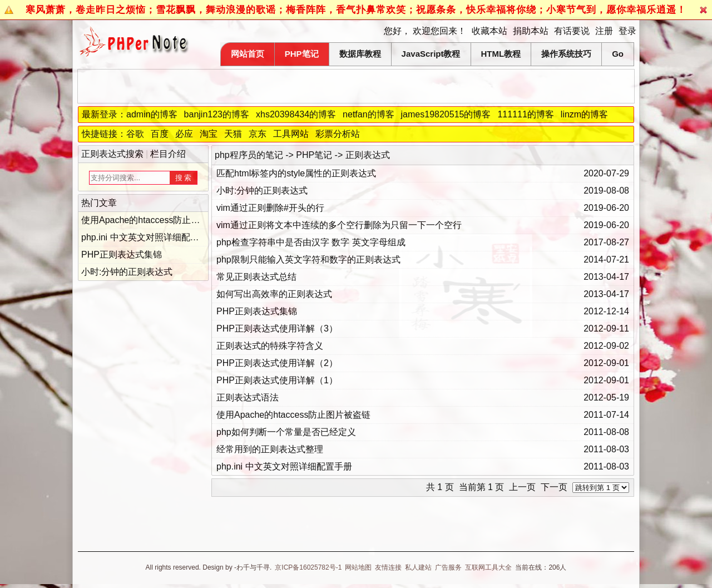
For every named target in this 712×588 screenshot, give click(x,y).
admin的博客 (152, 114)
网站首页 (248, 54)
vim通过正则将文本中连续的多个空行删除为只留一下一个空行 (339, 225)
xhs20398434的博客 (296, 114)
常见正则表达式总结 (256, 277)
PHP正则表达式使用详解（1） (277, 380)
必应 (184, 134)
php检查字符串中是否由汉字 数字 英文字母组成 (311, 242)
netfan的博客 (368, 114)
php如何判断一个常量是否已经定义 (286, 432)
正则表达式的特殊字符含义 (270, 346)
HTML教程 (501, 54)
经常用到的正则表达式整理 (270, 449)
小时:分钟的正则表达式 (262, 191)
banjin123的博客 (217, 114)
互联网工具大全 (488, 567)
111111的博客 (525, 114)
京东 (258, 134)
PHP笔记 (302, 54)
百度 (160, 134)
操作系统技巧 (566, 54)
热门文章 (99, 203)
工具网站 (291, 134)
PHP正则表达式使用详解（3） (277, 328)
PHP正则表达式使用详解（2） (277, 363)
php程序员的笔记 (249, 155)
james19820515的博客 (446, 114)
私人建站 (418, 567)
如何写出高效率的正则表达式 (274, 294)
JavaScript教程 (431, 54)
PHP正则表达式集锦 (257, 311)
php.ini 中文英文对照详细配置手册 (284, 466)
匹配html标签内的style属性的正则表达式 (296, 173)
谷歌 (135, 134)
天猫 (233, 134)
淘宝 (209, 134)
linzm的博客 (584, 114)
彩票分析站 (338, 134)
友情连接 (388, 567)
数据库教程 (360, 54)
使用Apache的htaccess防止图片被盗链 (293, 415)
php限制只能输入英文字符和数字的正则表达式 (308, 260)
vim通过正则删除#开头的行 (270, 208)
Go (618, 54)
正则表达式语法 (248, 397)
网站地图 (358, 567)
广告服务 (448, 567)
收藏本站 (489, 31)
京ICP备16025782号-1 (308, 567)
